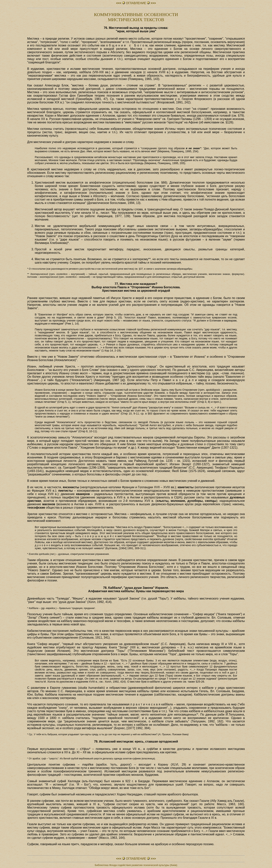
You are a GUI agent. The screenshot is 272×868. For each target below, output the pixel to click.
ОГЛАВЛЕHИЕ (136, 3)
